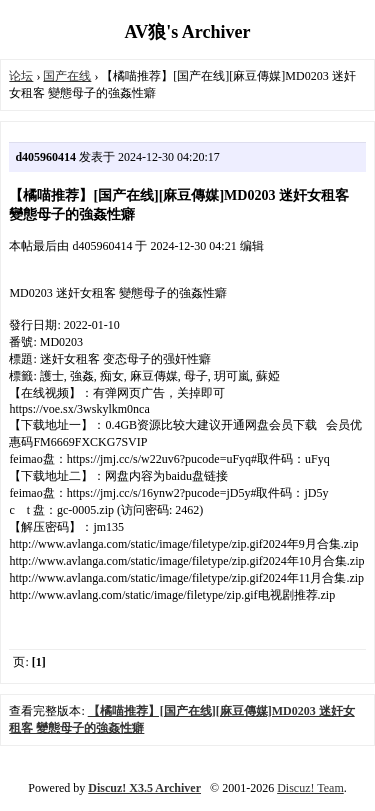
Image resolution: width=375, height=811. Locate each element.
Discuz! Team (310, 788)
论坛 (21, 76)
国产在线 (67, 76)
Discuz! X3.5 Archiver (144, 788)
